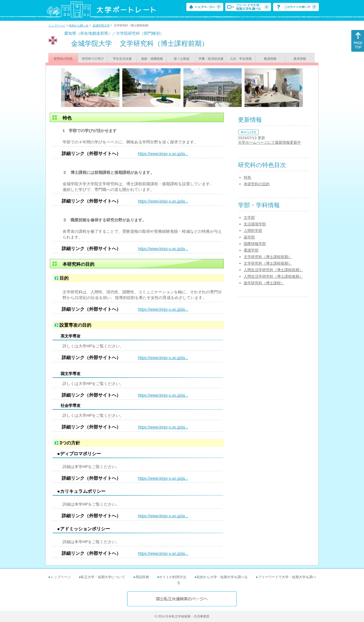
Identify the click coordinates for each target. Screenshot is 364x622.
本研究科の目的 (257, 184)
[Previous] (63, 88)
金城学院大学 (101, 25)
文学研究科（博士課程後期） (268, 263)
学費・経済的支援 (211, 59)
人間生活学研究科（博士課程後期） (273, 276)
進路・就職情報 (152, 59)
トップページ (57, 25)
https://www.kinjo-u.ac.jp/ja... (163, 154)
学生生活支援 (122, 59)
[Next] (301, 88)
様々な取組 (182, 59)
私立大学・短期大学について (103, 577)
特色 (247, 177)
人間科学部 (253, 231)
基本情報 (300, 59)
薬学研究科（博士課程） (264, 283)
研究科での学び (93, 59)
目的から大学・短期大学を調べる (222, 577)
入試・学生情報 (241, 59)
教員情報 (270, 59)
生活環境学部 (255, 224)
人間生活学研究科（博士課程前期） (273, 270)
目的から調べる (78, 25)
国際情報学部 (255, 244)
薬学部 (249, 237)
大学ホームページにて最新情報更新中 (269, 142)
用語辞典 (142, 577)
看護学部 (251, 250)
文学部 (249, 218)
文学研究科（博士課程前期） (268, 257)
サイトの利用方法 (173, 577)
